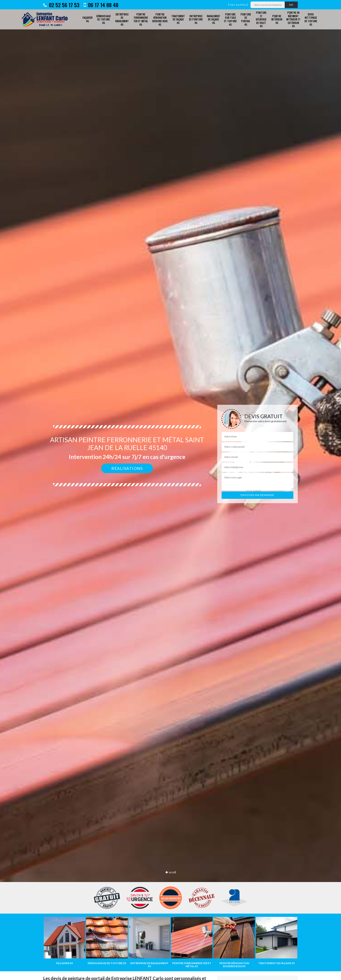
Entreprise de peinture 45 (196, 19)
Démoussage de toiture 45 (104, 19)
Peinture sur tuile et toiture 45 (230, 19)
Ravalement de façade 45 (214, 19)
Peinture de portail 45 (246, 19)
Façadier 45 (87, 19)
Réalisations (127, 468)
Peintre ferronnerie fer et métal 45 (141, 19)
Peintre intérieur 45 (277, 19)
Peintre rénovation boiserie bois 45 (160, 19)
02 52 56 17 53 (61, 5)
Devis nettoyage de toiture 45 (311, 19)
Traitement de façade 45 (178, 19)
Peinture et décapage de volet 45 (261, 19)
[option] (170, 490)
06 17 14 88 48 (101, 5)
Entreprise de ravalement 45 (122, 19)
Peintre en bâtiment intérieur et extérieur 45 (293, 19)
